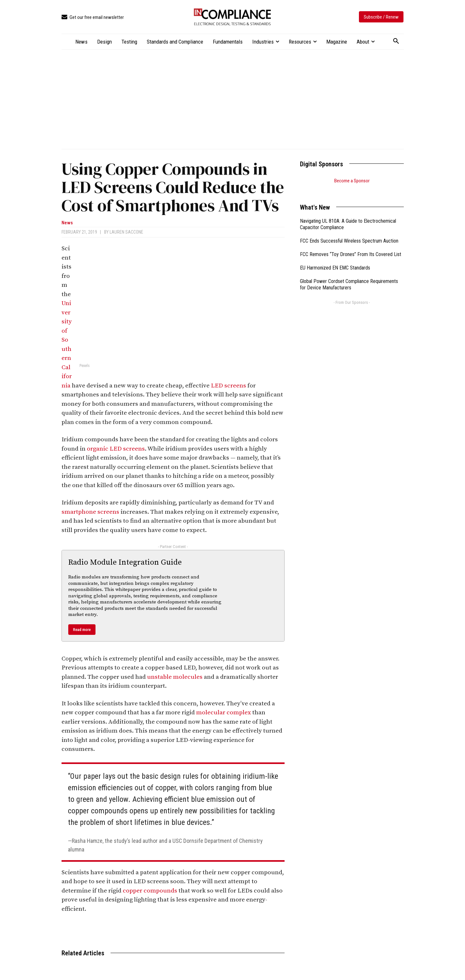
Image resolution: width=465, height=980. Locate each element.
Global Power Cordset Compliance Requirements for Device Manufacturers (349, 277)
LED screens (228, 386)
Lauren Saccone (126, 232)
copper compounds (150, 891)
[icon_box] (93, 17)
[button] (396, 41)
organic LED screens (116, 449)
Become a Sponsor (352, 181)
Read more (82, 630)
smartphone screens (90, 512)
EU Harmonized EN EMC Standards (335, 260)
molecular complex (224, 713)
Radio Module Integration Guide (125, 562)
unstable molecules (175, 677)
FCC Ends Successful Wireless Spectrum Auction (349, 233)
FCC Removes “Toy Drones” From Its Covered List (351, 246)
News (67, 223)
